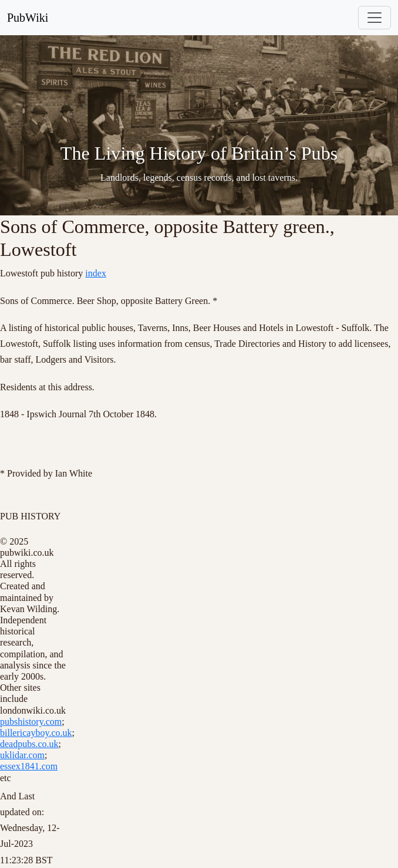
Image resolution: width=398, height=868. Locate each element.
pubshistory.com (31, 722)
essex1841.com (29, 766)
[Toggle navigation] (375, 18)
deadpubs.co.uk (29, 744)
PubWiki (28, 18)
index (96, 273)
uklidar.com (22, 755)
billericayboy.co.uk (36, 733)
